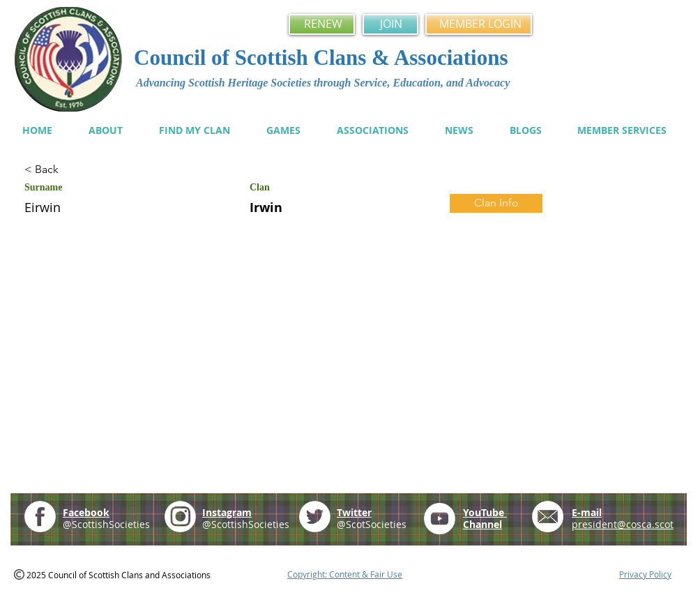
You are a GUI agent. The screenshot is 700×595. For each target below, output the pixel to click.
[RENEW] (322, 24)
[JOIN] (390, 24)
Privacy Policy (645, 574)
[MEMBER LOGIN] (479, 24)
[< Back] (74, 170)
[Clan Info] (496, 203)
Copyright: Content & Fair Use (345, 574)
